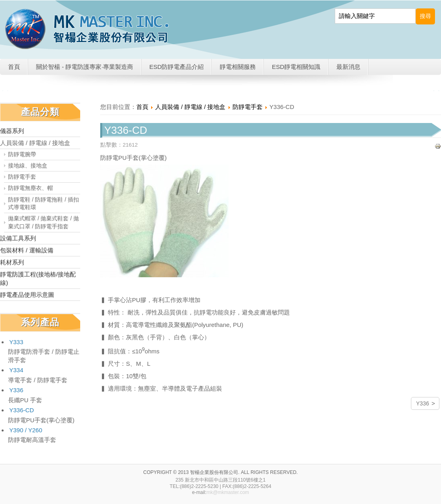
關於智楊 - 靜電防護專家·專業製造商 (85, 67)
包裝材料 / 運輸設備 (27, 250)
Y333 (16, 342)
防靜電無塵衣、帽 (30, 188)
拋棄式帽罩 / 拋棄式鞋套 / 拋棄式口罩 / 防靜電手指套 (43, 222)
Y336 (16, 390)
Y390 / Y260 (26, 430)
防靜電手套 (22, 177)
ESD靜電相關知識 (296, 67)
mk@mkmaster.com (228, 492)
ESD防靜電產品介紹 (177, 67)
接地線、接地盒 (28, 166)
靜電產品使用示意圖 (27, 295)
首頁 (14, 67)
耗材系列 (12, 262)
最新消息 (348, 67)
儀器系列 (12, 131)
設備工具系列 (18, 238)
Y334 (16, 370)
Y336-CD (22, 410)
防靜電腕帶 (22, 154)
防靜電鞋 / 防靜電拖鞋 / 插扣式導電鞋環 (43, 204)
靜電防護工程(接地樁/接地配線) (38, 278)
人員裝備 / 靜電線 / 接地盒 (35, 143)
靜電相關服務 (238, 67)
